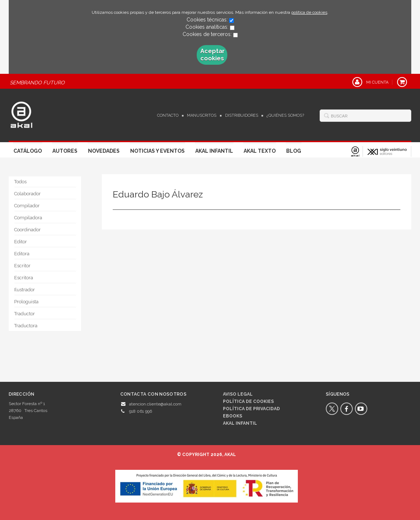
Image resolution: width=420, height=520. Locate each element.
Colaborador (27, 194)
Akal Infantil (214, 151)
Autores (65, 151)
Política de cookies (248, 401)
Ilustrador (25, 290)
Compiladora (28, 218)
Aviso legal (238, 394)
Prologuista (26, 302)
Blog (294, 151)
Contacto (168, 115)
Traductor (25, 314)
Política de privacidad (251, 409)
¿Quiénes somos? (285, 115)
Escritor (22, 266)
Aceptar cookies (213, 55)
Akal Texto (260, 151)
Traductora (26, 326)
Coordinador (27, 230)
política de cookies (309, 12)
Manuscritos (202, 115)
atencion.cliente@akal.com (155, 404)
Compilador (27, 206)
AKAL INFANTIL (240, 423)
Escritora (24, 278)
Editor (21, 242)
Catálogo (28, 151)
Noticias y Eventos (157, 151)
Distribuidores (242, 115)
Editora (22, 254)
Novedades (104, 151)
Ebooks (233, 416)
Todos (20, 182)
